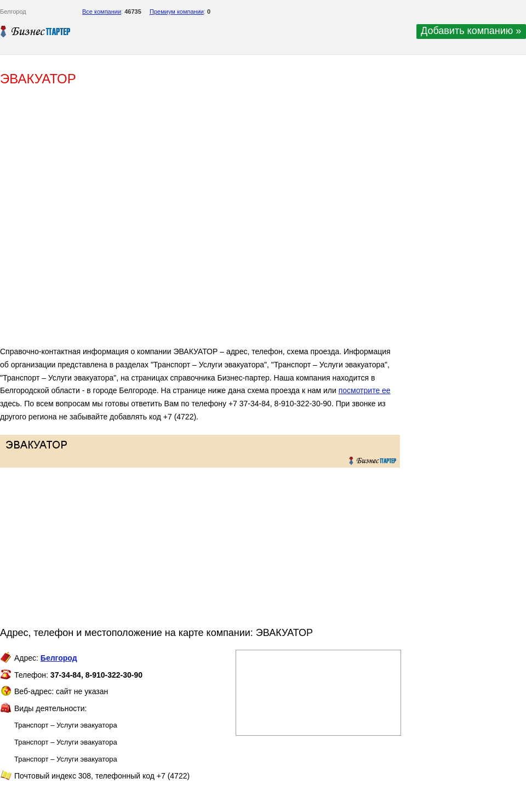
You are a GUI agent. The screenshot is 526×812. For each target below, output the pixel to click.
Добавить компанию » (471, 31)
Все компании (102, 12)
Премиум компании (177, 12)
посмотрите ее (365, 390)
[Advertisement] (123, 221)
